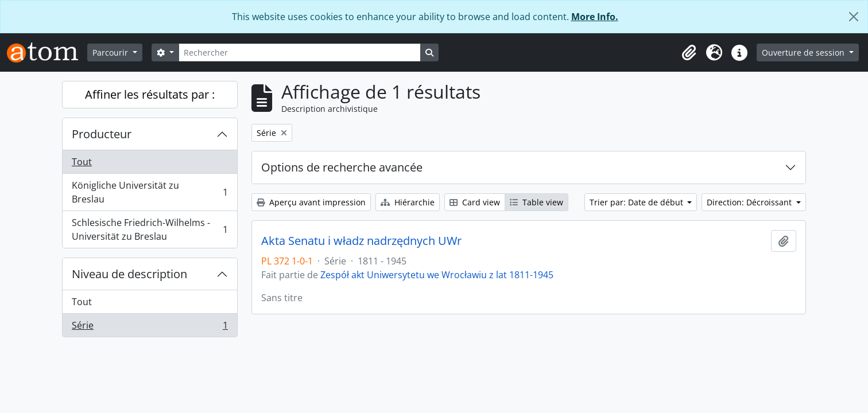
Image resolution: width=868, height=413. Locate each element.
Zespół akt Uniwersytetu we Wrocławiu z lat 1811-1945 (437, 275)
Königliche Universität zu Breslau (150, 192)
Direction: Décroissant (750, 202)
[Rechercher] (300, 52)
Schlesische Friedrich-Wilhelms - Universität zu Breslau (150, 229)
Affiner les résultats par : (150, 94)
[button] (689, 53)
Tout (82, 162)
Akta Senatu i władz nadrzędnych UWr (361, 241)
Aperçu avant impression (311, 202)
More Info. (595, 17)
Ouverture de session (804, 52)
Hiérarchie (408, 202)
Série (150, 328)
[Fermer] (854, 17)
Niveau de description (129, 274)
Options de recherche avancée (342, 167)
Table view (536, 202)
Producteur (102, 134)
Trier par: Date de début (638, 202)
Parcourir (111, 52)
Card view (475, 202)
